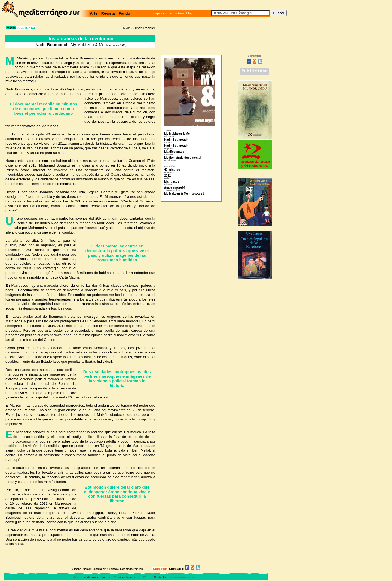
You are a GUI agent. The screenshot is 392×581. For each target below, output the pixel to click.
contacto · (171, 13)
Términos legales (124, 577)
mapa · (158, 13)
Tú (145, 577)
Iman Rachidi (145, 28)
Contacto (160, 577)
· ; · (8, 9)
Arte (95, 13)
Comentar (160, 569)
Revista (108, 13)
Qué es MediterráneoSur (90, 577)
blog (189, 13)
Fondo (123, 13)
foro (181, 13)
